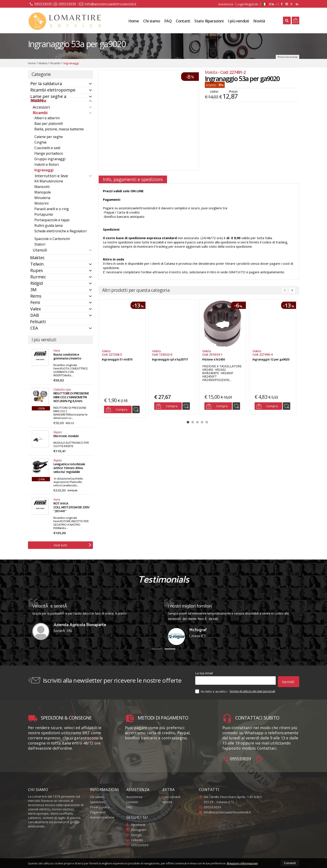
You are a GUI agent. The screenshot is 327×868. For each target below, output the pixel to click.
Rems (36, 296)
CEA (34, 328)
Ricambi (40, 113)
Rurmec (38, 277)
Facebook (136, 822)
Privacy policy (100, 805)
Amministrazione (102, 815)
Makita (38, 101)
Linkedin (135, 838)
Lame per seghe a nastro (48, 98)
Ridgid (37, 283)
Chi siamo (152, 21)
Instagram (136, 827)
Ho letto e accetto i (212, 689)
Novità (259, 21)
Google (134, 833)
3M (33, 290)
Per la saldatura (46, 84)
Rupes (37, 270)
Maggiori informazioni (242, 863)
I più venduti (239, 21)
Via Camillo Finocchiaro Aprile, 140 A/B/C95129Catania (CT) (231, 797)
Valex (36, 309)
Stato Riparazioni (209, 21)
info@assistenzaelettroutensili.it (108, 4)
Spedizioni (97, 800)
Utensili (40, 250)
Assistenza (226, 4)
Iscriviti (288, 680)
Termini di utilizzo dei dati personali (252, 689)
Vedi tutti (72, 545)
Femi (35, 302)
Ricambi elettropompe (53, 90)
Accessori (41, 107)
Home (134, 21)
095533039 (40, 4)
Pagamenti (98, 810)
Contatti (183, 21)
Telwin (37, 264)
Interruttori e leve (51, 176)
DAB (35, 315)
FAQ (168, 21)
